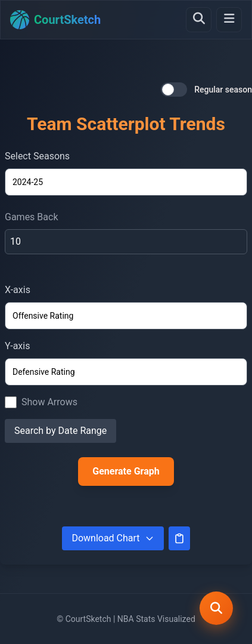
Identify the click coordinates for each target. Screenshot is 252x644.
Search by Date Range (60, 431)
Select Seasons (37, 156)
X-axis (18, 290)
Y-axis (17, 346)
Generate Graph (126, 471)
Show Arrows (49, 402)
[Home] (55, 20)
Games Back (32, 217)
